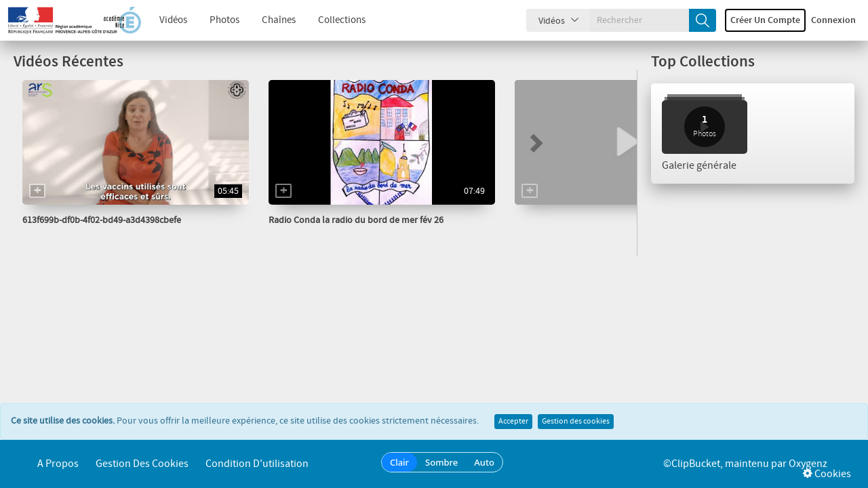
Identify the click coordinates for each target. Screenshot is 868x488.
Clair (399, 462)
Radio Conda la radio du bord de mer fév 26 (356, 220)
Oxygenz (808, 464)
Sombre (441, 462)
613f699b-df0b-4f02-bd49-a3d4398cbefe (102, 220)
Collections (342, 20)
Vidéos (173, 20)
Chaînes (279, 20)
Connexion (833, 20)
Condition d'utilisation (257, 464)
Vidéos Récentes (68, 62)
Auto (484, 462)
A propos (58, 464)
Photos (224, 20)
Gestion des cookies (576, 422)
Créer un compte (765, 20)
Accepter (513, 422)
